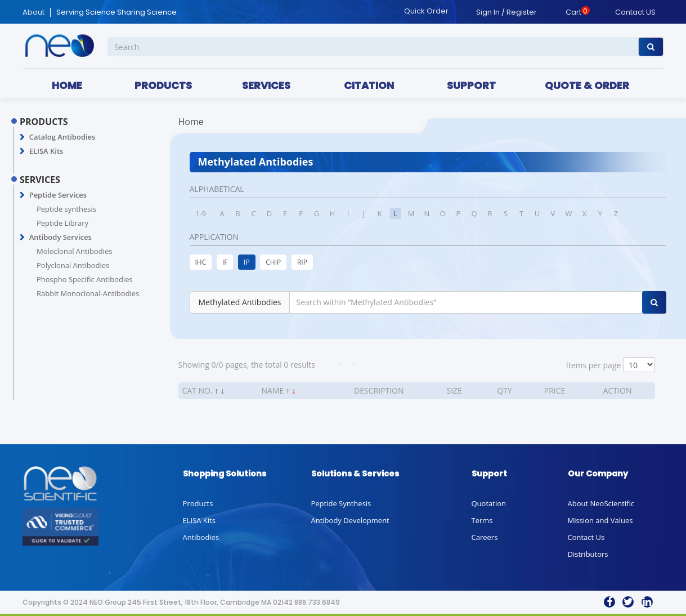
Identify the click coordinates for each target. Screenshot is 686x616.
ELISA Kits (46, 151)
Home (191, 122)
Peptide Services (58, 195)
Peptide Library (62, 223)
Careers (485, 537)
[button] (22, 137)
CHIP (273, 262)
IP (247, 262)
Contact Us (586, 537)
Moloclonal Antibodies (74, 251)
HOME (67, 85)
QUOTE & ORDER (587, 85)
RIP (302, 262)
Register (522, 12)
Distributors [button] (588, 554)
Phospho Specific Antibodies (85, 279)
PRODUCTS (163, 85)
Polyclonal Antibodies (73, 265)
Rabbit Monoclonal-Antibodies (88, 293)
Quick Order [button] (426, 11)
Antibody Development (350, 520)
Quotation (489, 503)
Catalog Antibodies (62, 137)
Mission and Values (600, 520)
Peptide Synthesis (341, 503)
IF (225, 262)
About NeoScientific (601, 503)
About (33, 12)
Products (198, 503)
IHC (201, 262)
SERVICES (266, 85)
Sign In (488, 12)
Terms (482, 520)
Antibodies (201, 537)
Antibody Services (60, 237)
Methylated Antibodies (240, 302)
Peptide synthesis (66, 209)
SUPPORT (471, 85)
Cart (573, 12)
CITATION (369, 85)
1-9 (201, 213)
